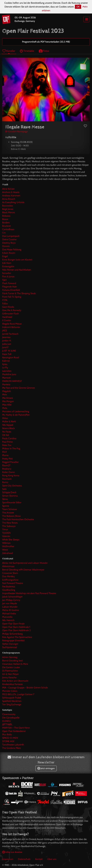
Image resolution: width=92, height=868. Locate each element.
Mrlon (5, 418)
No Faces (7, 432)
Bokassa (6, 216)
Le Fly (5, 368)
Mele (5, 395)
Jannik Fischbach (10, 334)
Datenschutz (24, 859)
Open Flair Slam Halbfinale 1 (16, 627)
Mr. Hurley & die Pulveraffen (16, 415)
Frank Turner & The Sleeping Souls (19, 293)
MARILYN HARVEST (12, 381)
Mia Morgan (8, 401)
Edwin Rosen (9, 253)
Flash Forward (9, 283)
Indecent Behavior (11, 327)
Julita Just (7, 344)
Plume (5, 455)
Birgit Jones (8, 209)
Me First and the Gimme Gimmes (19, 388)
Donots (6, 246)
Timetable (27, 51)
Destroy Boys (9, 243)
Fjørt (4, 280)
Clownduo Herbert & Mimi (15, 664)
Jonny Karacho (9, 677)
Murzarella (7, 617)
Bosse (5, 219)
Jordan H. (7, 341)
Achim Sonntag (10, 657)
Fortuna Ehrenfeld (11, 290)
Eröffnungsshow (10, 580)
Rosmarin (7, 479)
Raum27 (6, 465)
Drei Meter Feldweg (12, 250)
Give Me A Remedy (12, 310)
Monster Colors (10, 691)
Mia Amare (8, 398)
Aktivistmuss (8, 566)
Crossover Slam (10, 573)
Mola (5, 408)
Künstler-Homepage (16, 131)
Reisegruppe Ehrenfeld (13, 640)
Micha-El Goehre (11, 610)
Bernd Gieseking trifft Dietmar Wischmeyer (23, 570)
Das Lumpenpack (11, 236)
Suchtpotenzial (10, 647)
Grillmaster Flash (11, 314)
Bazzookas (8, 206)
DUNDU (6, 721)
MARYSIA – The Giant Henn (16, 728)
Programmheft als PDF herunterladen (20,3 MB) (46, 42)
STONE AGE (8, 741)
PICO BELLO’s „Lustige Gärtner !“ (18, 694)
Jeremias (6, 337)
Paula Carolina (9, 438)
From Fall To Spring (12, 297)
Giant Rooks (8, 307)
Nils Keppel (8, 425)
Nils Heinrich (8, 620)
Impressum (8, 859)
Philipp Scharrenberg (12, 634)
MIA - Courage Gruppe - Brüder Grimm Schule (25, 688)
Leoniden (7, 371)
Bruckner (6, 226)
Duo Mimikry (8, 576)
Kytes (5, 364)
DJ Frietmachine (10, 671)
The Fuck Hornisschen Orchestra (18, 519)
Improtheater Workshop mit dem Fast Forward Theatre (29, 593)
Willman (6, 543)
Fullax (5, 303)
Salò (4, 489)
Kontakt (39, 859)
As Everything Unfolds (13, 202)
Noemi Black (8, 428)
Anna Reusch (9, 199)
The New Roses (10, 523)
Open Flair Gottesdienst (14, 731)
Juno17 (5, 347)
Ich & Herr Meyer (10, 674)
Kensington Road (11, 357)
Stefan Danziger (10, 644)
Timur (5, 529)
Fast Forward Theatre (13, 583)
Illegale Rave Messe (12, 324)
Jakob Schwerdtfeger (12, 597)
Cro (4, 233)
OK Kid (6, 435)
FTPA (5, 300)
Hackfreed (7, 317)
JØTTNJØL (7, 724)
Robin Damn (9, 472)
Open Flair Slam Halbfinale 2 (16, 630)
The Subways (9, 526)
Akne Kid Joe (8, 189)
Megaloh (6, 391)
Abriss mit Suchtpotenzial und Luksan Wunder (25, 563)
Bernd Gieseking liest (12, 661)
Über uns (52, 859)
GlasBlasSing (9, 590)
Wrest (5, 550)
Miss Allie (7, 405)
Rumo (5, 482)
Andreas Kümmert (11, 196)
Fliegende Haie (9, 287)
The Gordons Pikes (11, 748)
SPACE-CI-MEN (10, 738)
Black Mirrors (9, 212)
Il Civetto (7, 320)
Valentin (6, 536)
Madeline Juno (9, 374)
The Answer (8, 513)
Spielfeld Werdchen (12, 701)
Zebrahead (8, 553)
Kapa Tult (7, 354)
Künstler (9, 51)
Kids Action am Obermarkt (15, 681)
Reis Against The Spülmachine (17, 637)
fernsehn (7, 273)
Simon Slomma (10, 496)
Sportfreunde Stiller (12, 502)
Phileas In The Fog (11, 449)
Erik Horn (7, 263)
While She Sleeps (11, 540)
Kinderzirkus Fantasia (12, 684)
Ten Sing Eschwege (12, 704)
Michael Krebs (9, 613)
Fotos (44, 51)
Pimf (4, 452)
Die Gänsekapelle (11, 718)
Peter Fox (7, 445)
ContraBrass (8, 229)
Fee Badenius (9, 587)
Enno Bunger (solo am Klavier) (17, 260)
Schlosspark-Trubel (12, 698)
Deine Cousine (9, 239)
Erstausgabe (8, 266)
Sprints (6, 506)
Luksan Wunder (10, 607)
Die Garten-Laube (11, 667)
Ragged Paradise (10, 462)
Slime (5, 499)
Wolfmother (8, 546)
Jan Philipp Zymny (11, 600)
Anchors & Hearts (11, 192)
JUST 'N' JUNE (9, 351)
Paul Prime (7, 442)
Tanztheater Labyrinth (13, 745)
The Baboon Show (11, 516)
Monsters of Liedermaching (16, 411)
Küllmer (6, 361)
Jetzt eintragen (46, 768)
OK (78, 7)
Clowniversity (9, 714)
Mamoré (6, 378)
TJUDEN (6, 533)
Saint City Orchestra (12, 486)
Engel (5, 256)
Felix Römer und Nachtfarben (17, 270)
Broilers (6, 223)
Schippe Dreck (9, 492)
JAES (5, 330)
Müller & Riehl (9, 422)
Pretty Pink (7, 459)
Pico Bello (7, 734)
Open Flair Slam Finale (13, 624)
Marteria (6, 384)
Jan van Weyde (10, 603)
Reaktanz (7, 469)
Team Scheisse (9, 509)
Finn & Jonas (8, 277)
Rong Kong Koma (11, 476)
